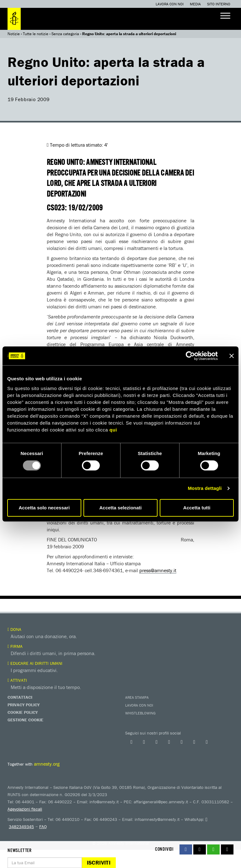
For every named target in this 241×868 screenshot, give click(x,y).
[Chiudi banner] (232, 356)
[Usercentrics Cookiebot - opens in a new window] (190, 356)
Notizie (14, 34)
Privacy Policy (24, 705)
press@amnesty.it (158, 570)
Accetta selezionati (120, 508)
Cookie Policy (23, 712)
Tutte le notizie (36, 34)
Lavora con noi (170, 4)
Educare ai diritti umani (35, 663)
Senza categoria (65, 34)
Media (195, 4)
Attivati (17, 680)
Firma (15, 646)
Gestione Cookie (25, 720)
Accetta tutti (197, 508)
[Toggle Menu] (225, 16)
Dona (14, 629)
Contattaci (20, 697)
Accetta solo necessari (44, 508)
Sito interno (219, 4)
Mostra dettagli (205, 488)
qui (113, 430)
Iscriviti (99, 863)
